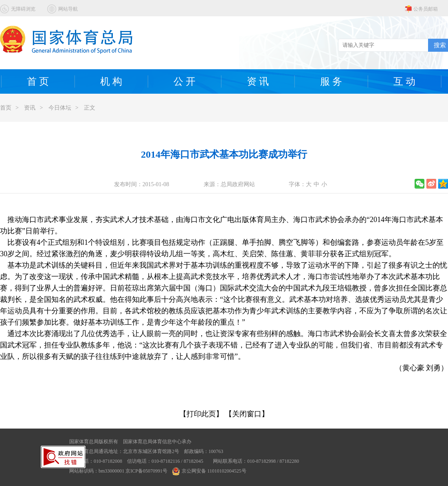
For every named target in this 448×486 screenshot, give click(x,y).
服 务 (331, 81)
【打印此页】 (201, 414)
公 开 (184, 81)
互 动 (404, 81)
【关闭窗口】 (247, 414)
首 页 (38, 81)
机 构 (111, 81)
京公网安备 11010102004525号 (209, 471)
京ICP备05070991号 (146, 471)
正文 (90, 108)
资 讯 (258, 81)
